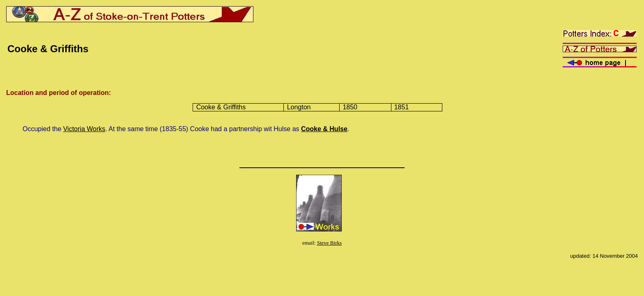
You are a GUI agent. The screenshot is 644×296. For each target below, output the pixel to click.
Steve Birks (329, 243)
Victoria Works (84, 129)
